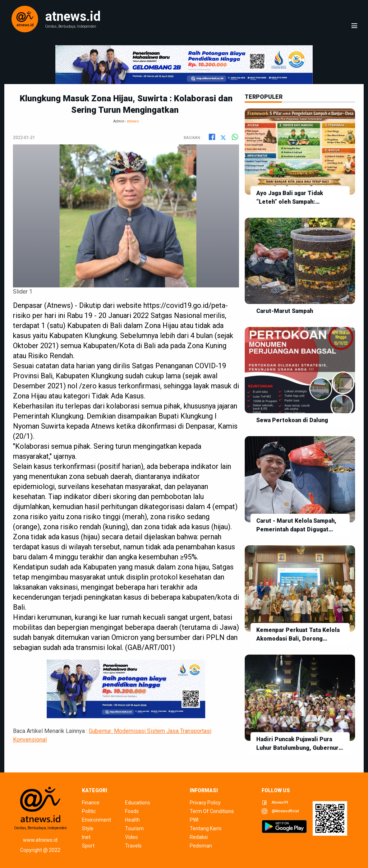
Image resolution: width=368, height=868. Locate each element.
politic (89, 811)
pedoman (201, 846)
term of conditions (212, 811)
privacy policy (205, 803)
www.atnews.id (40, 840)
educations (138, 803)
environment (96, 820)
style (88, 828)
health (132, 820)
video (132, 837)
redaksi (199, 837)
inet (86, 837)
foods (132, 811)
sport (88, 846)
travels (133, 846)
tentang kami (206, 828)
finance (91, 803)
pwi (194, 820)
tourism (134, 828)
